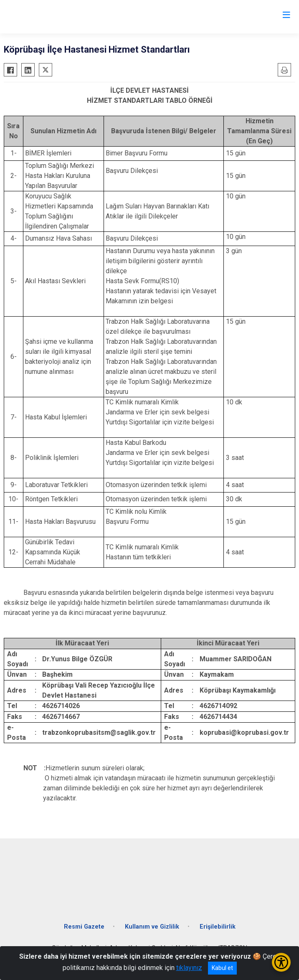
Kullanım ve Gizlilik (152, 927)
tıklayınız (189, 968)
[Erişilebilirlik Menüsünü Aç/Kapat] (281, 962)
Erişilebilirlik (218, 927)
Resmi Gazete (84, 927)
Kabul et (222, 968)
